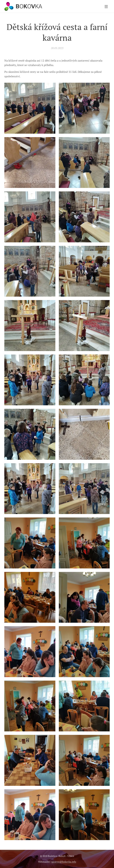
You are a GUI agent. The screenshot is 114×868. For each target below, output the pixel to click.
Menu (106, 7)
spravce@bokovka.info (64, 862)
